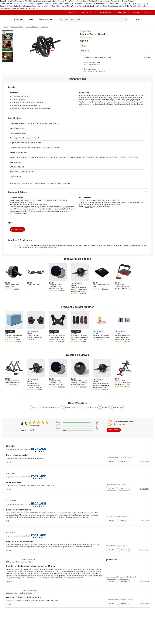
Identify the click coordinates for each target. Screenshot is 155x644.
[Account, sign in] (138, 19)
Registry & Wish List (122, 12)
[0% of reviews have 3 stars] (77, 426)
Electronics (44, 4)
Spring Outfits (52, 6)
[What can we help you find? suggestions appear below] (93, 19)
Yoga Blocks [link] (106, 408)
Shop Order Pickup (128, 6)
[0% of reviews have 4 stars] (77, 424)
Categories (20, 19)
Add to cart (85, 51)
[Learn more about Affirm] (116, 70)
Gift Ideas (110, 4)
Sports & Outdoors (29, 4)
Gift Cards (118, 4)
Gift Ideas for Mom (22, 1)
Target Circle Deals (105, 6)
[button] (77, 283)
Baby (120, 1)
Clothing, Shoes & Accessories (41, 1)
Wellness (12, 4)
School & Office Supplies (86, 4)
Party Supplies (101, 4)
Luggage (19, 4)
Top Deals (94, 6)
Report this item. (64, 183)
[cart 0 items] (148, 19)
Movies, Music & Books (68, 4)
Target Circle (24, 9)
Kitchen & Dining (63, 1)
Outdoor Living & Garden (79, 1)
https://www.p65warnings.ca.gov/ (46, 248)
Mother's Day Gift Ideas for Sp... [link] (52, 408)
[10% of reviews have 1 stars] (77, 430)
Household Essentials (110, 1)
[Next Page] (123, 409)
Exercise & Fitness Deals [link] (72, 408)
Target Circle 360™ (105, 12)
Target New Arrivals (7, 1)
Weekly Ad (116, 6)
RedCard (16, 9)
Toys (38, 4)
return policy (89, 207)
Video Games (54, 4)
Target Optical (14, 6)
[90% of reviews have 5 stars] (77, 422)
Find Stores (33, 9)
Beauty (125, 1)
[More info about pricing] (130, 41)
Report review (144, 461)
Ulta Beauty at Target (133, 4)
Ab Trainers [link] (35, 408)
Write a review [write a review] (114, 430)
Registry (9, 9)
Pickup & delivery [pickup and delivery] (47, 19)
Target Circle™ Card (88, 12)
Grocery (99, 1)
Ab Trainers (45, 27)
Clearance (28, 6)
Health (6, 4)
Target (6, 27)
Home (55, 1)
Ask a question (17, 229)
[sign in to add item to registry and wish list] (148, 57)
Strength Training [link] (118, 408)
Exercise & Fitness (32, 27)
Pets (124, 4)
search (126, 20)
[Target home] (7, 19)
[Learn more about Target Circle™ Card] (116, 63)
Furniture (92, 1)
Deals (22, 6)
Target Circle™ (72, 12)
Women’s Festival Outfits (81, 6)
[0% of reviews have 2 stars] (77, 428)
